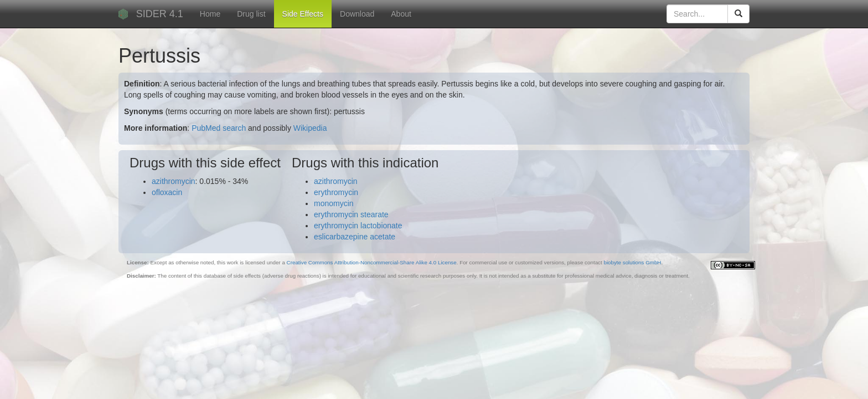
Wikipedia (310, 128)
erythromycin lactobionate (358, 226)
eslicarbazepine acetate (355, 237)
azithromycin (174, 181)
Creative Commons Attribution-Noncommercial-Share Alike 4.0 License (372, 262)
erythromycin (336, 192)
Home (210, 14)
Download (357, 14)
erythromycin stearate (351, 214)
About (401, 14)
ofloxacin (167, 192)
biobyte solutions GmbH (632, 262)
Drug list (251, 14)
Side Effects (303, 14)
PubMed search (219, 128)
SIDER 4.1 (160, 14)
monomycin (334, 203)
